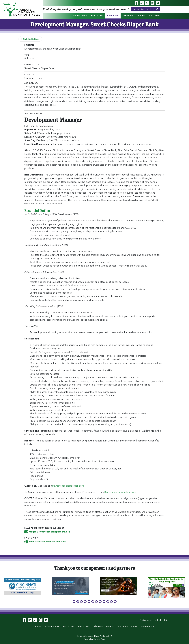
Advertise (128, 16)
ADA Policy (88, 639)
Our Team (155, 16)
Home (38, 627)
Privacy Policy (100, 639)
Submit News (80, 16)
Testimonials (147, 627)
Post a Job (97, 16)
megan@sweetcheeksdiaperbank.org (47, 532)
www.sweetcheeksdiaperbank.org (45, 542)
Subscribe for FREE (146, 9)
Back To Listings (30, 39)
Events (141, 16)
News (134, 627)
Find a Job (113, 16)
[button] (74, 602)
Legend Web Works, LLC (100, 636)
